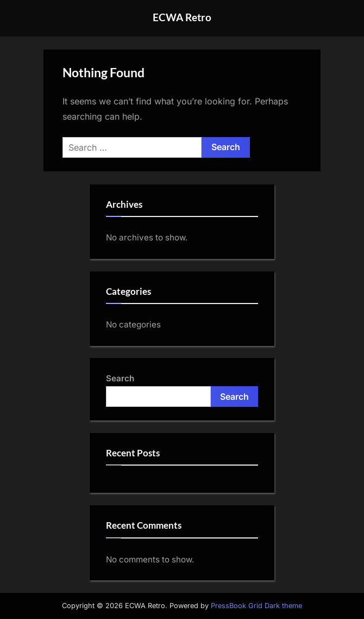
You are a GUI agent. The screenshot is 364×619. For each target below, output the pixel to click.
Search (120, 378)
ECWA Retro (182, 17)
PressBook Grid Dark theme (256, 606)
